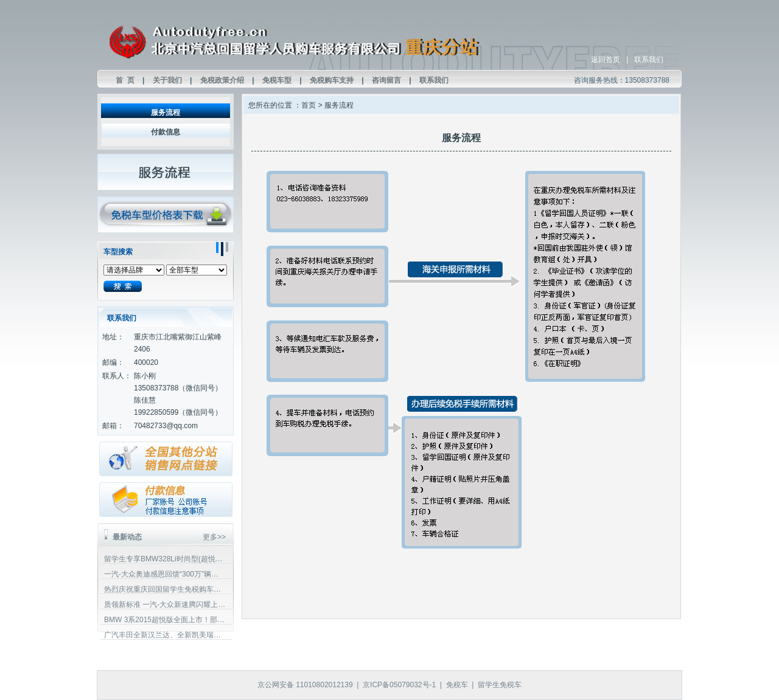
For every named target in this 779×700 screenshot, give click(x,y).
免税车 (457, 685)
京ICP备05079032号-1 (399, 685)
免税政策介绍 (222, 80)
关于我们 (167, 80)
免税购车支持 (332, 80)
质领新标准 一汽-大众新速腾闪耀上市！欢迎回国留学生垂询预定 (165, 605)
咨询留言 (386, 80)
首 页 (125, 80)
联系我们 (649, 60)
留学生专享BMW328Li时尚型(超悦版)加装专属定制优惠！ (165, 559)
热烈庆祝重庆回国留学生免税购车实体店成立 (165, 589)
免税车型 (277, 80)
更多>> (214, 537)
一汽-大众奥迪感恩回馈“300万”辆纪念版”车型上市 (165, 574)
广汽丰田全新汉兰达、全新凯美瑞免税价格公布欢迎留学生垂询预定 (165, 635)
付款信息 (166, 132)
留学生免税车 (500, 685)
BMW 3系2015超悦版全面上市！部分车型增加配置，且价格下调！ (165, 620)
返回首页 (606, 60)
